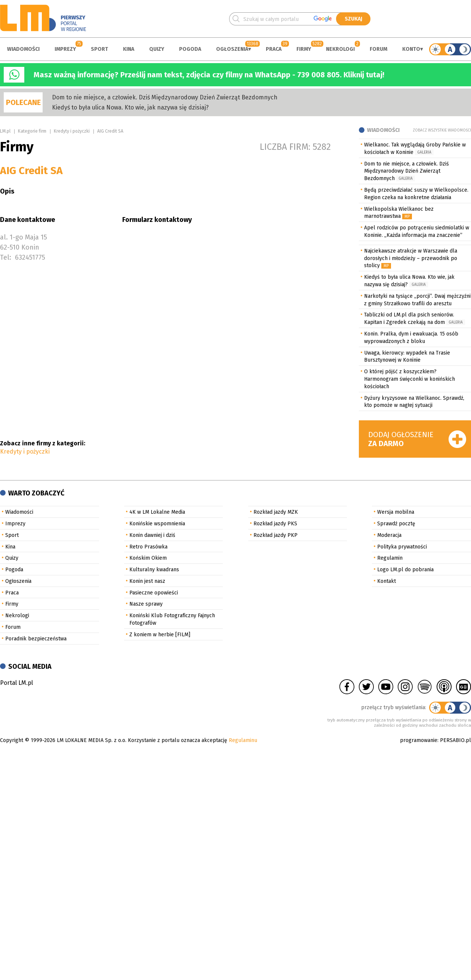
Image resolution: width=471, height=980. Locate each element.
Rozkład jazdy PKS (275, 524)
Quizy (157, 49)
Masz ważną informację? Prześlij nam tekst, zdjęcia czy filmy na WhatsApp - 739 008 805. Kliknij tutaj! (209, 75)
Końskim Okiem (148, 558)
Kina (129, 49)
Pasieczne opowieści (154, 593)
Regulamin (390, 558)
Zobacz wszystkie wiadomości (442, 130)
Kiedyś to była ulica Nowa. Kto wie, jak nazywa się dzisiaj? (130, 107)
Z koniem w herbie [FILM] (160, 635)
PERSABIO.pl (455, 740)
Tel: (6, 257)
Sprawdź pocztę (396, 524)
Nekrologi (340, 49)
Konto (411, 49)
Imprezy (65, 49)
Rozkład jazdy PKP (275, 535)
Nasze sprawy (146, 604)
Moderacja (389, 535)
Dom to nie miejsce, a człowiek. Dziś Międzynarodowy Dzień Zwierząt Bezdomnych (165, 97)
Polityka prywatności (402, 547)
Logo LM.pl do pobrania (405, 570)
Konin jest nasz (147, 581)
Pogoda (190, 49)
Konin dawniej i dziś (152, 535)
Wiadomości (23, 49)
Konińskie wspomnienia (157, 524)
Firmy (304, 49)
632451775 (30, 257)
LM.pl (5, 131)
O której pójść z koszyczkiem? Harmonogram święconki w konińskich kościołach (410, 379)
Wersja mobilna (396, 512)
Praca (274, 49)
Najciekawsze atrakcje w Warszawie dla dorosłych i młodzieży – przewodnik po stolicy (411, 258)
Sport (99, 49)
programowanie (419, 740)
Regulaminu (243, 740)
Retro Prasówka (148, 547)
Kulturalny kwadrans (154, 570)
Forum (378, 49)
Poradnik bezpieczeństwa (36, 639)
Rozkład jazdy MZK (276, 512)
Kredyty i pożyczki (72, 131)
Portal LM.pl (16, 683)
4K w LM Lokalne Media (157, 512)
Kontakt (387, 581)
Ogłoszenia (232, 49)
